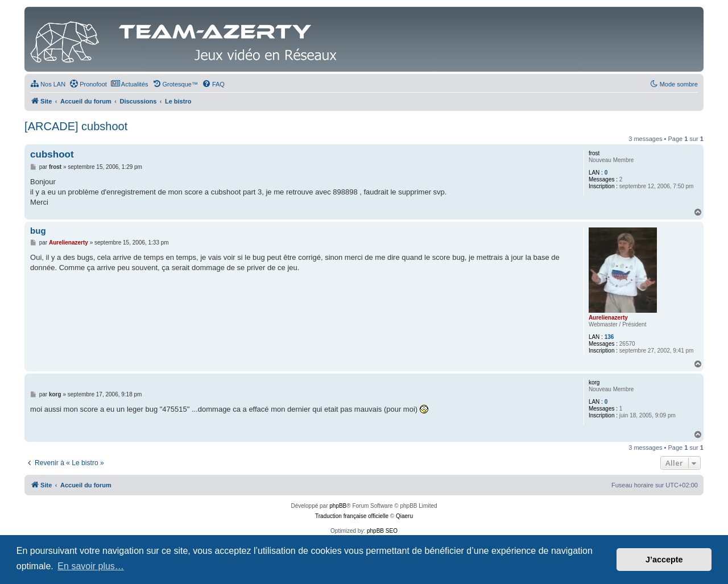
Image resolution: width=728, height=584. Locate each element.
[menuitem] (48, 84)
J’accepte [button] (664, 560)
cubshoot (52, 154)
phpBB (338, 506)
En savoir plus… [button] (91, 566)
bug (38, 231)
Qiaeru (404, 516)
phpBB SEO (382, 531)
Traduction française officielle (352, 516)
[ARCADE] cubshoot (76, 126)
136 (609, 337)
